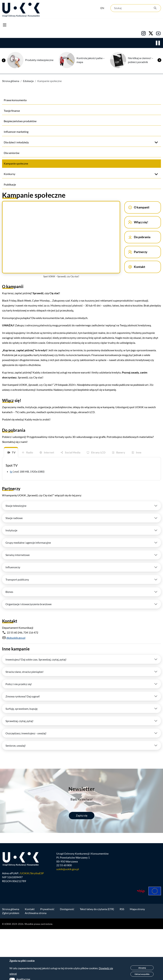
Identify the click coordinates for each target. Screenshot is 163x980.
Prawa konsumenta (15, 100)
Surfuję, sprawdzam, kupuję (21, 709)
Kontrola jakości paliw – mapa (134, 60)
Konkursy (10, 174)
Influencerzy (13, 567)
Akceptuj (142, 968)
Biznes (9, 592)
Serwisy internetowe (18, 555)
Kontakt (30, 909)
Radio (30, 452)
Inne (139, 452)
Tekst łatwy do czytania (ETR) (97, 909)
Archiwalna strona (36, 913)
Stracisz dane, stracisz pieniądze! (24, 672)
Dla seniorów (12, 153)
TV (14, 452)
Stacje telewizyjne (16, 506)
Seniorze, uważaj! (16, 746)
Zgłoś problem (11, 913)
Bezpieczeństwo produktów (20, 121)
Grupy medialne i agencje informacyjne (28, 543)
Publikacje (10, 184)
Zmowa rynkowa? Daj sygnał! (23, 696)
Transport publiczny (17, 579)
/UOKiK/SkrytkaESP (32, 873)
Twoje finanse (12, 111)
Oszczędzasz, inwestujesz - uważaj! (26, 733)
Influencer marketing (16, 132)
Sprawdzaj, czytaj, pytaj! (19, 721)
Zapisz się (82, 815)
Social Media (73, 452)
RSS (122, 909)
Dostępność (67, 909)
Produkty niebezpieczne (83, 60)
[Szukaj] (136, 8)
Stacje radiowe (14, 518)
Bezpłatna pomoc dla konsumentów (30, 60)
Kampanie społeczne (16, 163)
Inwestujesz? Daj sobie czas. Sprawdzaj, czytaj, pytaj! (36, 659)
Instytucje (11, 530)
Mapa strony (137, 909)
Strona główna (11, 81)
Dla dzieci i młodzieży (16, 142)
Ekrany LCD (98, 452)
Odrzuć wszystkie (142, 974)
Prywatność (47, 909)
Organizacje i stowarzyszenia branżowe (29, 604)
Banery (121, 452)
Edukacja (28, 81)
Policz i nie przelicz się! (19, 684)
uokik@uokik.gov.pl (68, 869)
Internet (49, 452)
